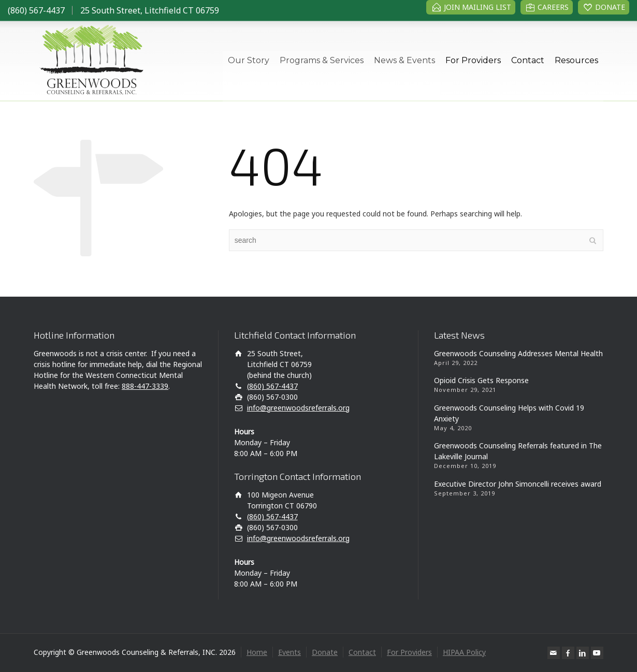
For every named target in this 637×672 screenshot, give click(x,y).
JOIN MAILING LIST (477, 7)
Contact (528, 60)
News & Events (404, 60)
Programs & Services (322, 60)
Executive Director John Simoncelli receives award (518, 484)
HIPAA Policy (464, 652)
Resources (576, 60)
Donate (325, 652)
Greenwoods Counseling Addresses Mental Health (518, 353)
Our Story (249, 60)
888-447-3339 (145, 386)
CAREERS (553, 7)
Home (257, 652)
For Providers (473, 60)
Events (289, 652)
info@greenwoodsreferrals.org (298, 408)
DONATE (610, 7)
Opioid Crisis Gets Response (481, 380)
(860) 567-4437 (36, 10)
